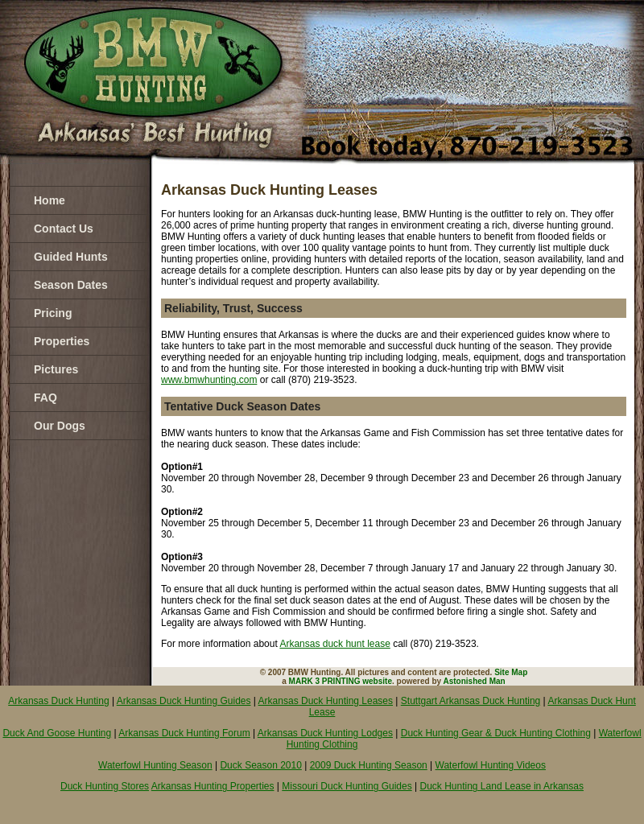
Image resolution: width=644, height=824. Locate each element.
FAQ (45, 398)
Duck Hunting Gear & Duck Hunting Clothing (496, 733)
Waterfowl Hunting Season (155, 765)
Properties (62, 341)
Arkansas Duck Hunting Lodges (325, 733)
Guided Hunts (71, 257)
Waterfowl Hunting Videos (491, 765)
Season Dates (71, 285)
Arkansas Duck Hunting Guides (184, 701)
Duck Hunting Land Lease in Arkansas (502, 786)
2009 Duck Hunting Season (369, 765)
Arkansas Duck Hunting (58, 701)
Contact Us (64, 229)
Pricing (53, 313)
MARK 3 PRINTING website (341, 681)
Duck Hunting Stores (105, 786)
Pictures (56, 369)
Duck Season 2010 (260, 765)
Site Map (511, 672)
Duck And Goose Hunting (57, 733)
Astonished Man (475, 681)
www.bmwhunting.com (209, 380)
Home (50, 200)
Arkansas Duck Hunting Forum (184, 733)
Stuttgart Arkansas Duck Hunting (471, 701)
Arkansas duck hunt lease (334, 644)
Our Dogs (60, 426)
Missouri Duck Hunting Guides (347, 786)
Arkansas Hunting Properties (213, 786)
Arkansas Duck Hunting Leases (326, 701)
